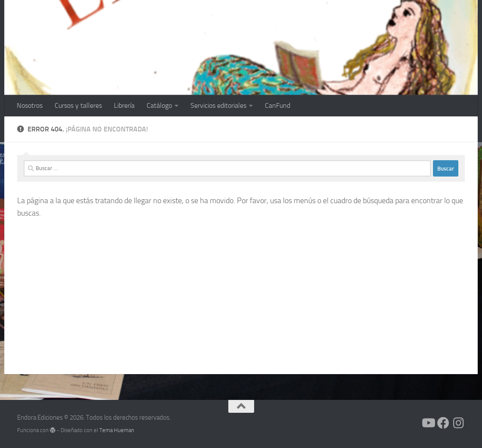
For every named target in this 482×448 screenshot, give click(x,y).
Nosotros (30, 105)
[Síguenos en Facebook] (443, 423)
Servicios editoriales (218, 105)
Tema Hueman (117, 430)
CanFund (278, 105)
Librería (124, 105)
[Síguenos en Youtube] (428, 423)
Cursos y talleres (78, 105)
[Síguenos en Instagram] (459, 423)
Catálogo (159, 105)
